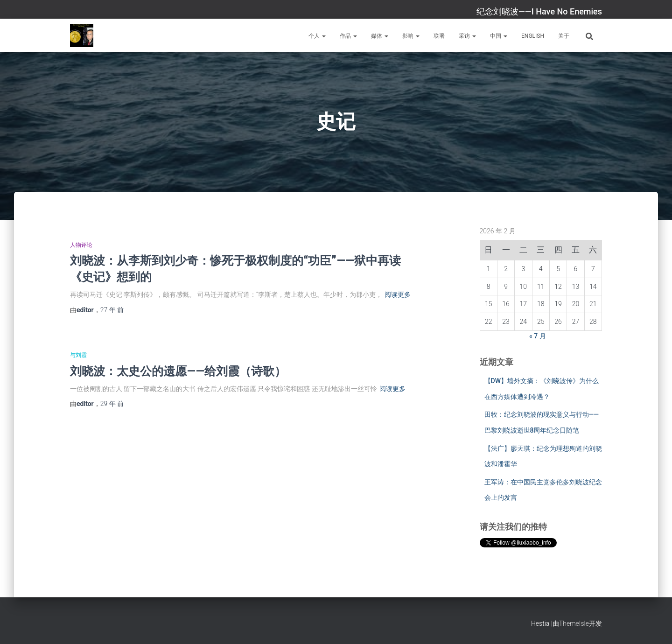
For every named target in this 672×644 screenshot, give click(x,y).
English (533, 36)
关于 (564, 36)
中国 (499, 36)
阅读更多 (398, 294)
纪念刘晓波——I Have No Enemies (539, 11)
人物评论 (81, 245)
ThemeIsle (574, 623)
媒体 (380, 36)
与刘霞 (78, 355)
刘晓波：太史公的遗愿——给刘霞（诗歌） (178, 371)
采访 (467, 36)
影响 (411, 36)
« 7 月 (538, 336)
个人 (317, 36)
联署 (439, 36)
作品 (348, 36)
